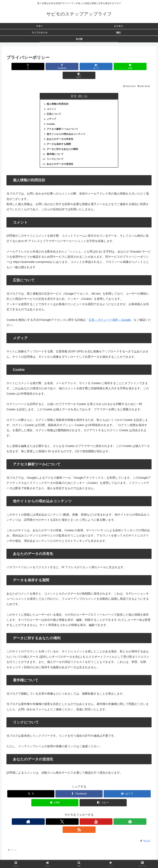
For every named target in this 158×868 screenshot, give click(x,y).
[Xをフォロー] (72, 816)
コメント (52, 100)
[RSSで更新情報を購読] (94, 816)
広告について (55, 106)
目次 (74, 87)
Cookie (51, 116)
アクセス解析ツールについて (64, 121)
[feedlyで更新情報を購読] (87, 816)
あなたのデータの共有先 (61, 132)
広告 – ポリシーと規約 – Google (110, 314)
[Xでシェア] (30, 66)
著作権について (56, 147)
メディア (52, 111)
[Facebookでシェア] (55, 66)
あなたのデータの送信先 (61, 158)
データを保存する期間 (60, 137)
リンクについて (56, 153)
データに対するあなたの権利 (64, 142)
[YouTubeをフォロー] (79, 816)
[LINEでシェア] (103, 66)
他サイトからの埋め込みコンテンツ (68, 127)
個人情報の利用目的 (59, 95)
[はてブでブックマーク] (79, 66)
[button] (128, 66)
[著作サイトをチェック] (64, 816)
